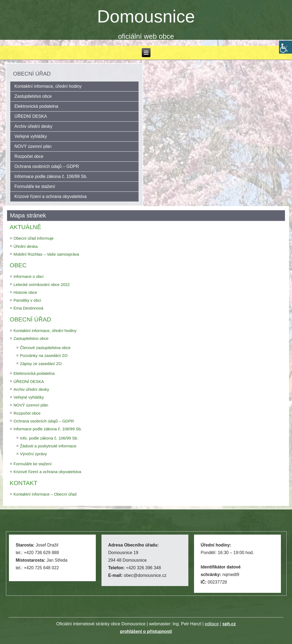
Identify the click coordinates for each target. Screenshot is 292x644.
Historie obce (25, 292)
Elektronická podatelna (36, 106)
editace (212, 624)
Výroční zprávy (33, 454)
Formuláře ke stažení (35, 186)
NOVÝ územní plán (33, 146)
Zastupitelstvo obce (33, 96)
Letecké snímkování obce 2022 (42, 284)
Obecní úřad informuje (34, 238)
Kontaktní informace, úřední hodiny (48, 86)
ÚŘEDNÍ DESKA (31, 116)
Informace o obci (29, 276)
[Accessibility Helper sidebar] (286, 47)
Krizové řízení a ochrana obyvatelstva (50, 196)
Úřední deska (26, 246)
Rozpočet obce (29, 156)
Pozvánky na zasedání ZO (44, 355)
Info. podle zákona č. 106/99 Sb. (49, 438)
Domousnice (146, 16)
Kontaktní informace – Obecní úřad (45, 494)
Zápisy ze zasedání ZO (41, 364)
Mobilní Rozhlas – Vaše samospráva (46, 254)
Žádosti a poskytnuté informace (48, 446)
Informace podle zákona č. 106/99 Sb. (51, 176)
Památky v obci (27, 300)
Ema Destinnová (28, 308)
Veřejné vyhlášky (31, 136)
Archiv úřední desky (33, 126)
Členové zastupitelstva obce (45, 348)
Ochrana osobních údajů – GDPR (47, 166)
